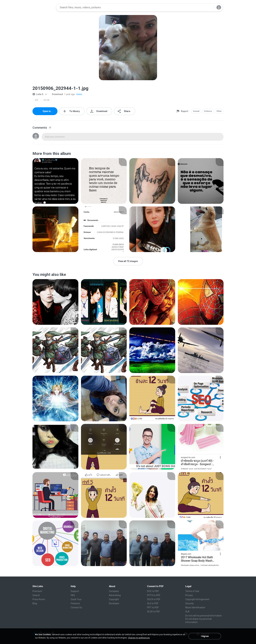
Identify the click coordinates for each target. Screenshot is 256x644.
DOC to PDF (153, 591)
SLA (187, 612)
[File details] (55, 181)
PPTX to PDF (154, 595)
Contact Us (76, 607)
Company (114, 591)
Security (190, 603)
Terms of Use (192, 591)
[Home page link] (43, 7)
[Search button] (209, 7)
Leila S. (38, 94)
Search (36, 595)
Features (75, 603)
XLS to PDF (153, 603)
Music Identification (195, 607)
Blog (35, 603)
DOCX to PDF (154, 599)
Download (56, 94)
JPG (36, 100)
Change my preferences (139, 638)
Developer (114, 603)
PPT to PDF (153, 607)
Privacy (189, 595)
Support (75, 591)
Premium (37, 591)
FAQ (73, 595)
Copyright (114, 599)
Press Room (39, 599)
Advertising (115, 595)
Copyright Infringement (197, 599)
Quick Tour (76, 599)
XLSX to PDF (153, 612)
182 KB (46, 100)
